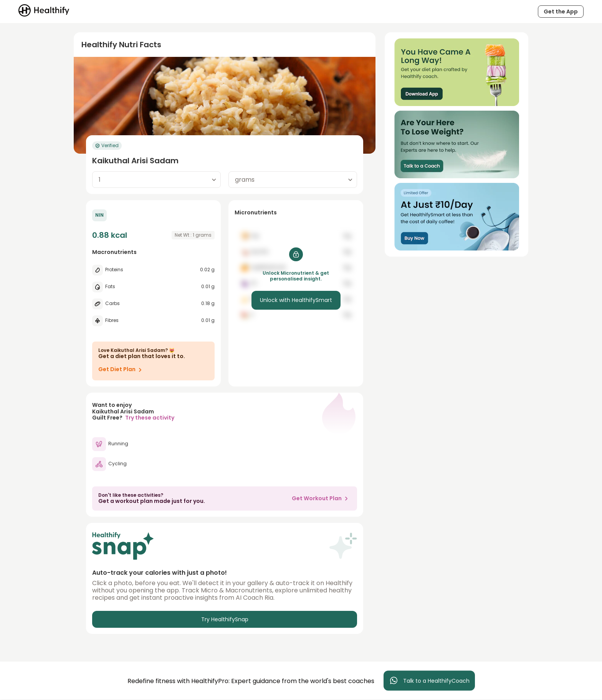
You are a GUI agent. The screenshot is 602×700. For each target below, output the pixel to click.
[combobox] (156, 180)
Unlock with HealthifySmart (296, 300)
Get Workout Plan (321, 498)
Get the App (561, 12)
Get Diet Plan (122, 370)
